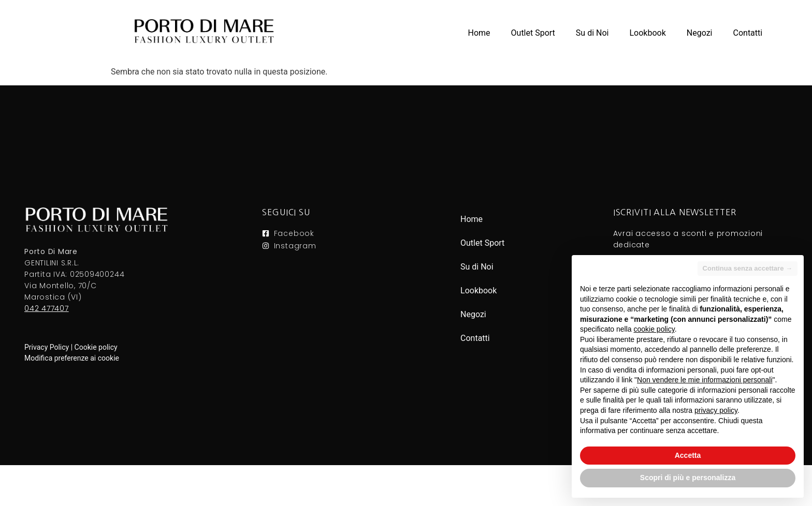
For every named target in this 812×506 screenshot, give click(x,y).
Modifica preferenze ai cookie (72, 358)
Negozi (700, 33)
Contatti (748, 33)
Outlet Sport (533, 33)
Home (479, 33)
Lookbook (647, 33)
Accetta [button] (688, 455)
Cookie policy (96, 347)
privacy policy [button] (716, 410)
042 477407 (47, 308)
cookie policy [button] (654, 329)
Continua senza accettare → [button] (748, 268)
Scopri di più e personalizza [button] (688, 478)
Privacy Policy (47, 347)
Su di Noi (592, 33)
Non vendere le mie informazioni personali (705, 380)
